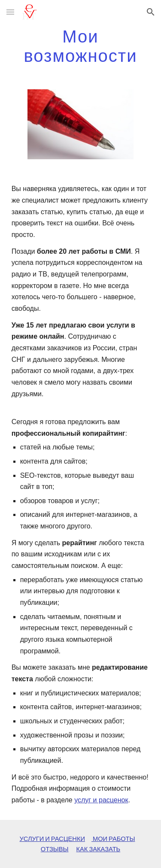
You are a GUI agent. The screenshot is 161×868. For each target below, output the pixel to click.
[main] (81, 46)
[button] (10, 12)
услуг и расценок (101, 800)
